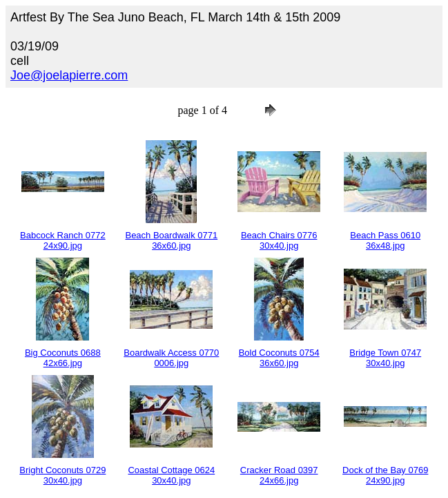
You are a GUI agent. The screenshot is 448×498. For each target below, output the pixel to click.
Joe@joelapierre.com (69, 75)
